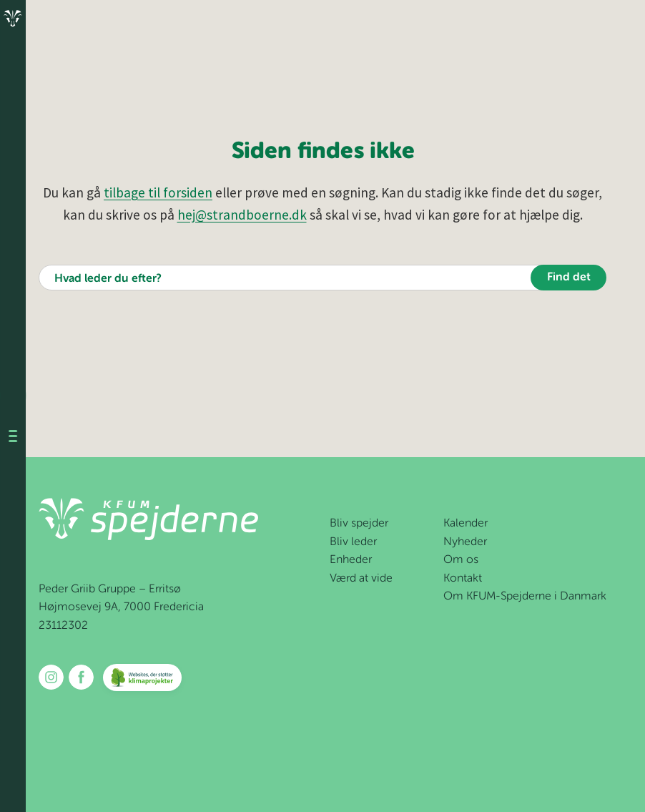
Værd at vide (361, 579)
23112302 (63, 626)
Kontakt (463, 579)
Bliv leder (353, 542)
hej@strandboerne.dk (242, 215)
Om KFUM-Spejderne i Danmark (525, 597)
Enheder (351, 560)
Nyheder (465, 542)
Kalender (466, 524)
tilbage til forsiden (158, 192)
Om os (461, 560)
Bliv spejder (359, 524)
